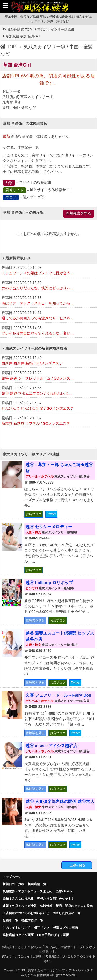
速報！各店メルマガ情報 (20, 906)
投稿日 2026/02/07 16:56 (48, 391)
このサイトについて (17, 928)
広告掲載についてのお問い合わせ (26, 913)
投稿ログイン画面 (65, 928)
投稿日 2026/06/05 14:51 (48, 316)
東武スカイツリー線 (44, 47)
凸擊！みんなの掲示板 (18, 899)
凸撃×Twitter (65, 891)
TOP (8, 47)
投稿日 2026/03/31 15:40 (48, 361)
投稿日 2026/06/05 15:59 (48, 271)
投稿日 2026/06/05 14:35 (48, 331)
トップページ (12, 877)
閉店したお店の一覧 (66, 913)
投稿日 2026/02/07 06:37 (48, 406)
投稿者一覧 (10, 920)
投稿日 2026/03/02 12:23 (48, 376)
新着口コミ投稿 (13, 884)
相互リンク (42, 928)
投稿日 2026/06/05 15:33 (48, 301)
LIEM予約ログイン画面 (53, 935)
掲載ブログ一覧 (32, 920)
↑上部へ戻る (77, 865)
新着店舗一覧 (37, 884)
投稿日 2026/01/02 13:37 (48, 421)
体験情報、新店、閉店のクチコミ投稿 (66, 906)
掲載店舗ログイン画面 (18, 935)
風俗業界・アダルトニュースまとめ (27, 891)
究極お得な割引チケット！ (56, 899)
